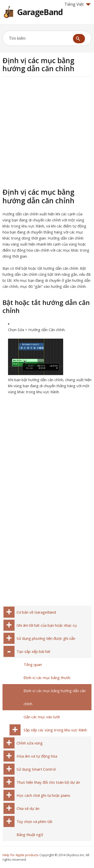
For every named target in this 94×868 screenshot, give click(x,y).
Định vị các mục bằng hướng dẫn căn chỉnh (55, 697)
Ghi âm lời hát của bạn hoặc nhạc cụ (47, 625)
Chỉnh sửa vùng (30, 743)
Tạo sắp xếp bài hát (33, 651)
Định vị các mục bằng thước (47, 678)
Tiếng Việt (78, 4)
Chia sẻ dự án (28, 808)
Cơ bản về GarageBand (36, 612)
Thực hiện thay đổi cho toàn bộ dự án (48, 782)
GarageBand (40, 12)
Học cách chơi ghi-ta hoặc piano (43, 795)
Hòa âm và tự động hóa (37, 756)
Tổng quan (33, 664)
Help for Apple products (21, 855)
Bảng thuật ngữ (30, 835)
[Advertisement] (47, 131)
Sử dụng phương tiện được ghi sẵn (46, 638)
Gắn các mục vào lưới (42, 717)
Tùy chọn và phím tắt (34, 821)
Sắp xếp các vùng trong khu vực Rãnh (55, 730)
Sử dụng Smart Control (36, 769)
